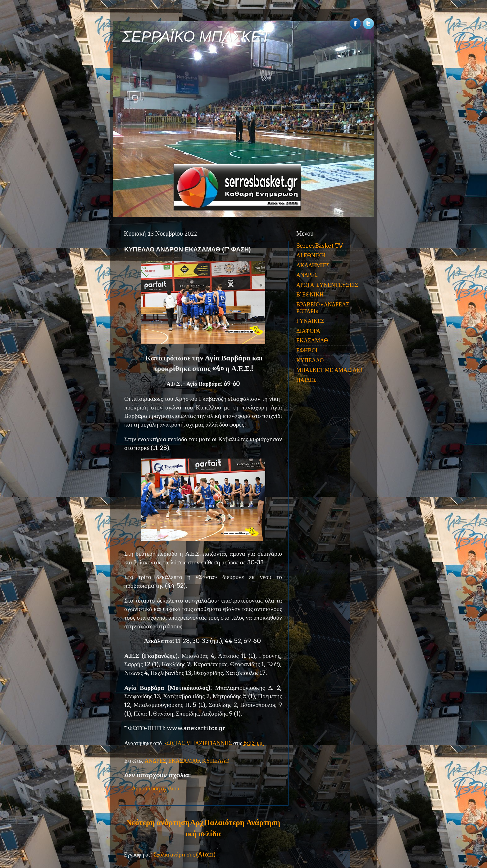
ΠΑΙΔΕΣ (306, 380)
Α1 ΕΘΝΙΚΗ (311, 255)
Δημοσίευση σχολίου (156, 788)
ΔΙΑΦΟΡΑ (308, 331)
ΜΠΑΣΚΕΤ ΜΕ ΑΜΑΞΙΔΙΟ (329, 370)
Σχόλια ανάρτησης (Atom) (184, 854)
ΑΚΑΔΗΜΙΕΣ (313, 265)
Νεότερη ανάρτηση (158, 822)
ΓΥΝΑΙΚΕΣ (310, 321)
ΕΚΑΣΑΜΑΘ (184, 761)
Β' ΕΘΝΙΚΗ (310, 294)
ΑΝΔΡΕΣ (155, 761)
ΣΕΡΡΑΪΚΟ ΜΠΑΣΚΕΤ (196, 36)
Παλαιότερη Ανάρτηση (242, 822)
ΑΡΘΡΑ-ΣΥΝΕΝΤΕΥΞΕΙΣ (327, 285)
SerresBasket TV (320, 246)
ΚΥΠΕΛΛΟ (216, 761)
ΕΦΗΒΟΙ (307, 350)
